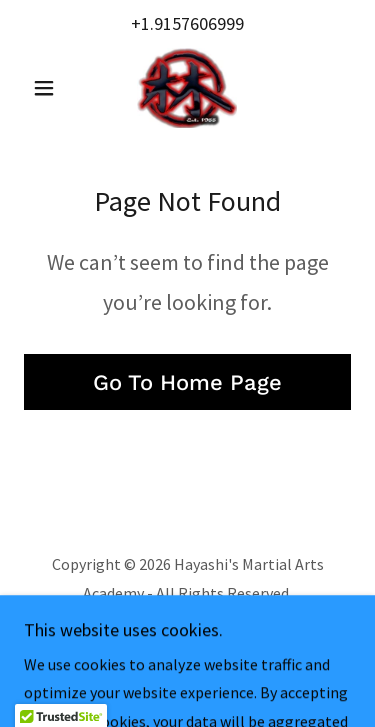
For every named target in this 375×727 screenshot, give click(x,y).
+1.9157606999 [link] (187, 23)
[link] (187, 88)
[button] (48, 88)
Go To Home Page (187, 382)
